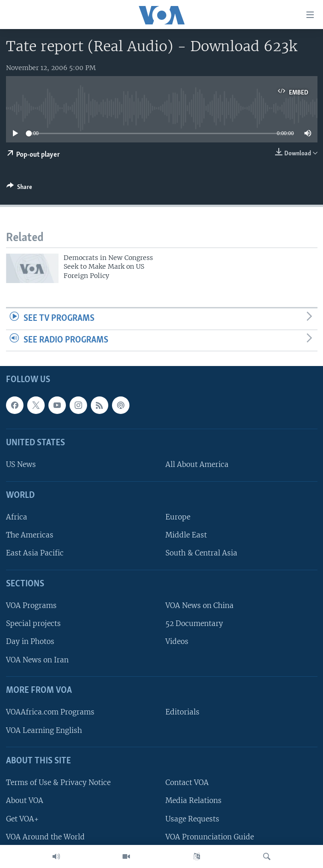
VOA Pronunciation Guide (210, 837)
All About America (197, 465)
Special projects (33, 624)
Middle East (186, 535)
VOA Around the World (45, 837)
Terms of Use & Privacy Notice (58, 783)
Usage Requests (192, 819)
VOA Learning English (44, 730)
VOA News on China (200, 606)
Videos (177, 642)
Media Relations (194, 801)
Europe (178, 517)
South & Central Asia (201, 553)
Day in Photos (30, 642)
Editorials (182, 712)
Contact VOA (187, 783)
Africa (17, 517)
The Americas (30, 535)
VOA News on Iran (37, 660)
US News (21, 465)
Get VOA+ (22, 819)
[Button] (19, 189)
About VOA (25, 801)
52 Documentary (194, 624)
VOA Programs (31, 606)
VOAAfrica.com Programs (50, 712)
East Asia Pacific (35, 553)
